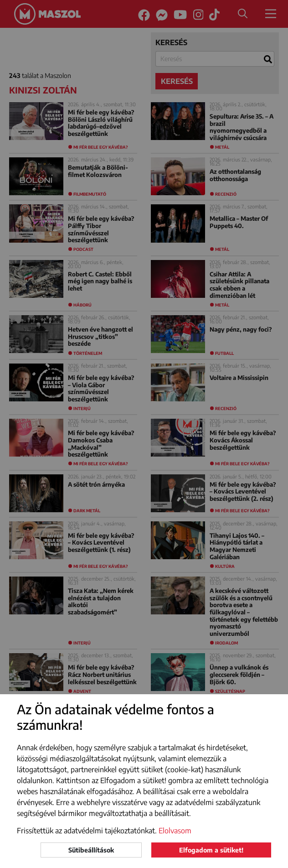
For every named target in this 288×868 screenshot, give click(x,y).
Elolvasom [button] (175, 831)
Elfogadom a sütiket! (211, 850)
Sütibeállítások (91, 850)
